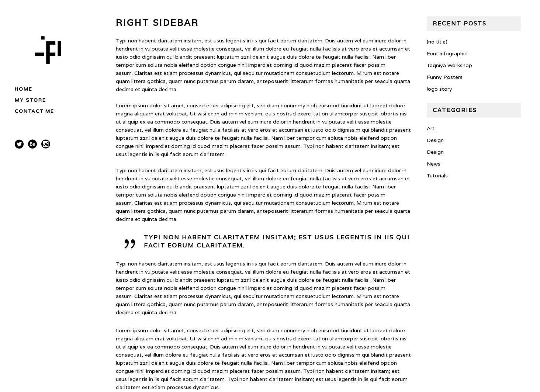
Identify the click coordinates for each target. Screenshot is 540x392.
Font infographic (447, 54)
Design (435, 140)
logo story (439, 89)
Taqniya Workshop (449, 65)
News (434, 164)
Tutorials (437, 176)
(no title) (437, 42)
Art (431, 129)
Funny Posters (445, 77)
